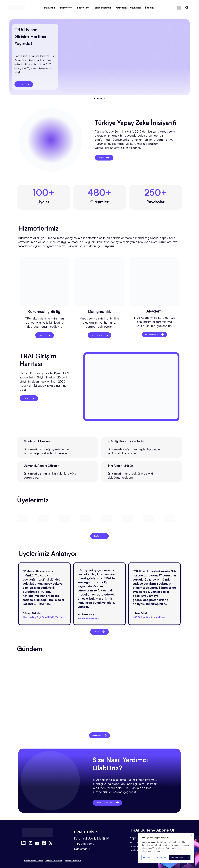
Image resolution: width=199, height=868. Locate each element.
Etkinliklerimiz (103, 8)
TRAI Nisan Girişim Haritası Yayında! (30, 36)
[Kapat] (191, 835)
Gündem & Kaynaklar (129, 8)
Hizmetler (66, 8)
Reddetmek (162, 857)
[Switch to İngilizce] (179, 8)
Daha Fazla (99, 732)
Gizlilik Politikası (54, 857)
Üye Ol (44, 335)
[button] (95, 98)
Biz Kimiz (49, 8)
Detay (29, 398)
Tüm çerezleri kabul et (180, 857)
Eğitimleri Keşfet (154, 334)
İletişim (149, 8)
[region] (166, 848)
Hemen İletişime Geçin (111, 799)
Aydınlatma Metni (33, 857)
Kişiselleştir (148, 857)
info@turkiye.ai (73, 857)
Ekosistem (83, 8)
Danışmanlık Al (99, 335)
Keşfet (24, 84)
